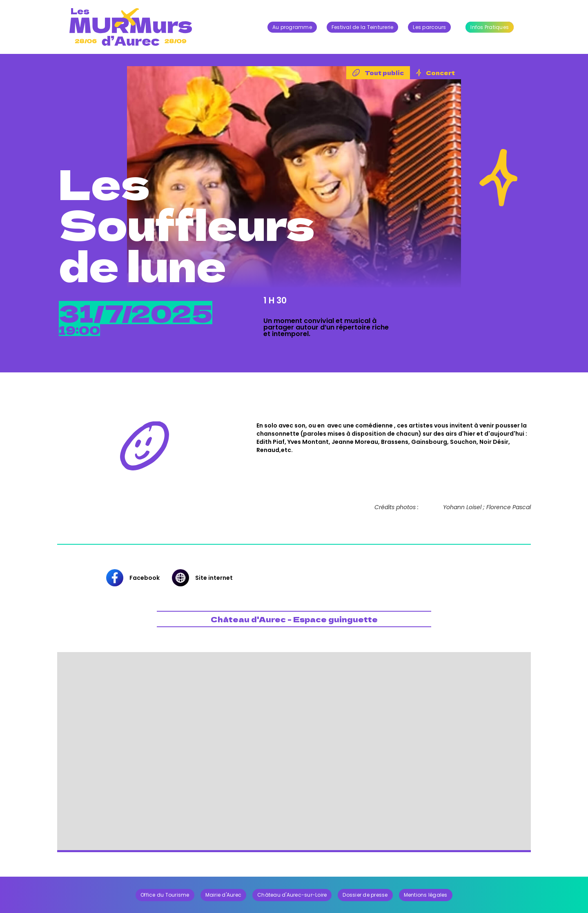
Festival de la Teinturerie (363, 27)
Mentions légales (426, 894)
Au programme (292, 27)
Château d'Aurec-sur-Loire (292, 894)
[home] (131, 27)
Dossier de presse (365, 894)
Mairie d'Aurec (224, 894)
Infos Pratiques (490, 27)
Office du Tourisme (165, 894)
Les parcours (429, 27)
